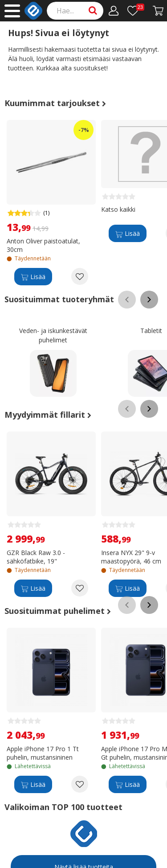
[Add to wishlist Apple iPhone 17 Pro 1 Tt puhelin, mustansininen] (80, 784)
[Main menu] (12, 11)
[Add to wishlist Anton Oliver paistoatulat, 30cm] (80, 276)
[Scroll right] (149, 300)
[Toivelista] (136, 11)
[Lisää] (33, 276)
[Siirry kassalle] (158, 11)
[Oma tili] (114, 11)
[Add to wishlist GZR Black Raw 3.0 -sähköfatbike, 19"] (80, 588)
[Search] (75, 11)
